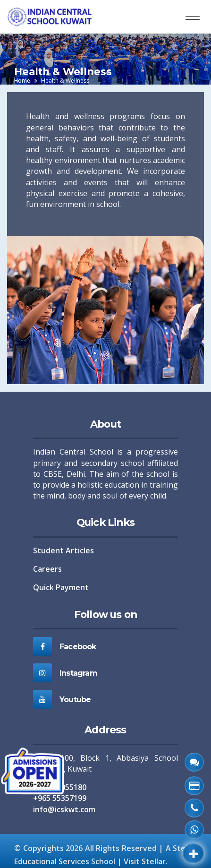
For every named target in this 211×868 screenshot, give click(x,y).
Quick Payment (61, 587)
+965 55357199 (60, 798)
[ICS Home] (53, 17)
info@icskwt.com (64, 809)
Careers (47, 569)
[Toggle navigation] (193, 17)
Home (22, 81)
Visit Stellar (145, 861)
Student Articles (63, 550)
